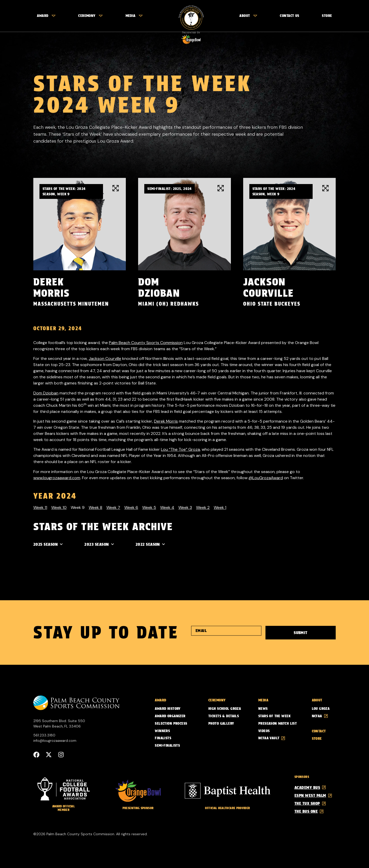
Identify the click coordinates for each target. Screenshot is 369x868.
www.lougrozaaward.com (57, 478)
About (248, 16)
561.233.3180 (44, 735)
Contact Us (289, 16)
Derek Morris (166, 421)
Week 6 (131, 507)
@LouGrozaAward (266, 478)
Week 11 (40, 507)
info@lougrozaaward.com (55, 740)
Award (46, 16)
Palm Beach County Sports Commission (146, 342)
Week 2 (203, 507)
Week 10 (59, 507)
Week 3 (185, 507)
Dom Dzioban (46, 393)
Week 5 (149, 507)
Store (327, 16)
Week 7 (113, 507)
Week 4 (167, 507)
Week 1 (220, 507)
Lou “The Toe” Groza (180, 449)
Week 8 (95, 507)
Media (134, 16)
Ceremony (90, 16)
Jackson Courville (105, 358)
